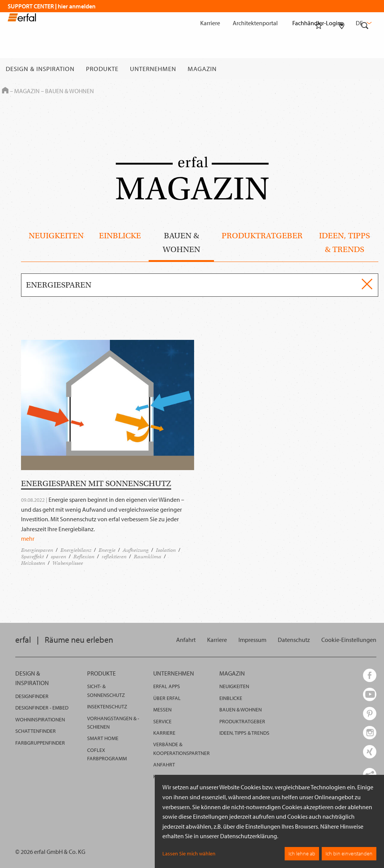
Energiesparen (37, 550)
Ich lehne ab (302, 853)
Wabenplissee (68, 563)
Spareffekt (32, 557)
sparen (58, 557)
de (363, 23)
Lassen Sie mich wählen (189, 853)
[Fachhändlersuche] (342, 69)
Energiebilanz (76, 550)
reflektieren (114, 557)
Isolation (166, 550)
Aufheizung (136, 550)
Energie (107, 550)
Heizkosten (33, 563)
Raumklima (147, 557)
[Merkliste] (319, 69)
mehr (28, 538)
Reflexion (84, 557)
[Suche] (365, 69)
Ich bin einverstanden (349, 853)
